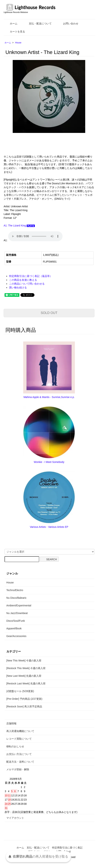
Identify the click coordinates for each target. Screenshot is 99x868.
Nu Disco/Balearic (16, 598)
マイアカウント (15, 818)
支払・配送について (38, 24)
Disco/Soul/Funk (16, 621)
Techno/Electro (15, 590)
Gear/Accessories (16, 636)
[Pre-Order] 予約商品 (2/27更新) (24, 699)
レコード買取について (19, 739)
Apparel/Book (14, 628)
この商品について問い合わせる (27, 284)
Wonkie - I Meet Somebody (49, 462)
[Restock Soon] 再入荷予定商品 (24, 706)
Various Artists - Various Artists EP (49, 527)
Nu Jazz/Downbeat (17, 613)
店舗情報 (11, 723)
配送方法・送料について (20, 762)
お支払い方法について (19, 754)
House (18, 43)
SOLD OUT (49, 313)
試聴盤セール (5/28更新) (20, 691)
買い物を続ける (18, 288)
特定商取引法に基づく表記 (67, 848)
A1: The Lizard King (19, 226)
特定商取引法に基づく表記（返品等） (31, 276)
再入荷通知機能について (20, 731)
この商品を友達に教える (23, 280)
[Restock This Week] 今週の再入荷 (26, 668)
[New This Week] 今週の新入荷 (24, 661)
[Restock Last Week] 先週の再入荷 (26, 683)
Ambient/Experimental (19, 605)
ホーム (11, 24)
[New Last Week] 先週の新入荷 (24, 676)
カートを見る (15, 32)
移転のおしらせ (15, 746)
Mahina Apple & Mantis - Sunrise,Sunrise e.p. (49, 397)
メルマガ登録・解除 (18, 769)
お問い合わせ (68, 24)
